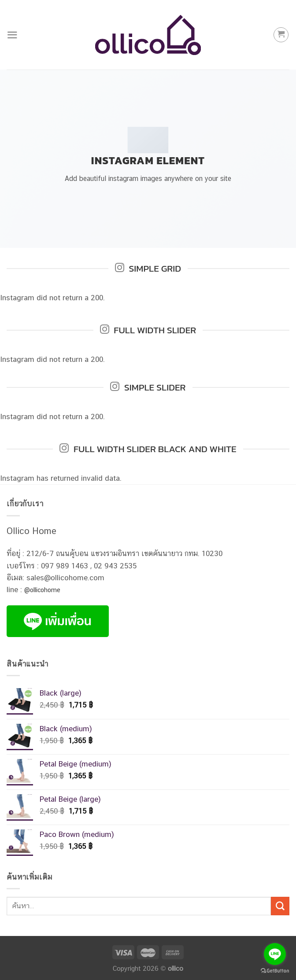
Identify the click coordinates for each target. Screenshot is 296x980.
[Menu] (12, 35)
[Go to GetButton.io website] (275, 971)
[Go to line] (275, 954)
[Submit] (280, 906)
